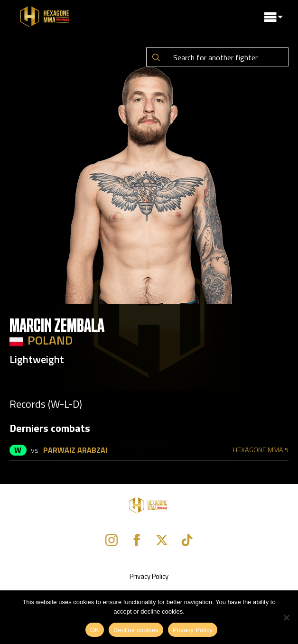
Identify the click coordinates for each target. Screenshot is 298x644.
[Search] (156, 57)
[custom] (187, 540)
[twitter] (162, 540)
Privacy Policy (149, 576)
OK (95, 630)
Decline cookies (136, 630)
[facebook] (137, 540)
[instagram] (112, 540)
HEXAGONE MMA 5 (261, 450)
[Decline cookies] (286, 617)
